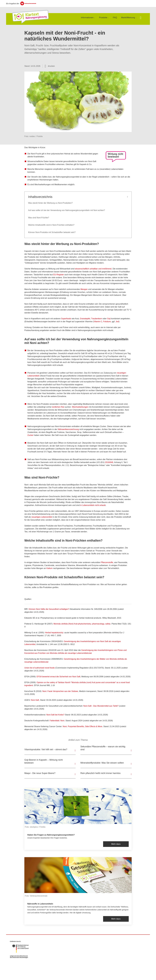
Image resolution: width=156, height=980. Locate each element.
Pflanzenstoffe (107, 562)
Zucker (30, 435)
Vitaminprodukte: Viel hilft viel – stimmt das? (46, 749)
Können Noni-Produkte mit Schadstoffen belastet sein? (52, 232)
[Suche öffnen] (141, 18)
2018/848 (109, 462)
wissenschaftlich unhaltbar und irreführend (93, 269)
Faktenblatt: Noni (57, 721)
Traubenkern (97, 319)
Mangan (84, 289)
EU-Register (59, 275)
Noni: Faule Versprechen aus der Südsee (60, 691)
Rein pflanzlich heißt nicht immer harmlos (100, 773)
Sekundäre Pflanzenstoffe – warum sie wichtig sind (103, 748)
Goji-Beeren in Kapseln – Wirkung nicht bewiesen (44, 761)
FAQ (115, 18)
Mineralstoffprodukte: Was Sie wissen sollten (102, 763)
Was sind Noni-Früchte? (39, 218)
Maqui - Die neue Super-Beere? (40, 773)
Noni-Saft (35, 700)
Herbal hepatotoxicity (54, 633)
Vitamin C (98, 322)
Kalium (49, 568)
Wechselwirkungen (80, 407)
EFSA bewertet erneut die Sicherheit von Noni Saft (58, 677)
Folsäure (107, 322)
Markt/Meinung (128, 18)
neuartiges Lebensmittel (42, 517)
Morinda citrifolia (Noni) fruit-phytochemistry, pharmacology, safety (82, 624)
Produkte (103, 18)
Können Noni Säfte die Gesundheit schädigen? (49, 609)
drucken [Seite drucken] (51, 66)
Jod (117, 322)
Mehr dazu (116, 844)
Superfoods (66, 319)
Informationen (87, 18)
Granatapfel (85, 319)
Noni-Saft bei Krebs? (55, 715)
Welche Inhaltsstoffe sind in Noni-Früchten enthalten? (51, 225)
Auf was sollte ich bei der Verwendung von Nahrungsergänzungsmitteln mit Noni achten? (67, 210)
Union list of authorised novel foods (40, 668)
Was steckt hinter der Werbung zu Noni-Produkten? (50, 203)
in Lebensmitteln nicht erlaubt (93, 505)
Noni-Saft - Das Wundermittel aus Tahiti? (101, 706)
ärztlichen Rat (58, 407)
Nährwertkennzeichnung (68, 429)
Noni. (83, 726)
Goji (109, 319)
